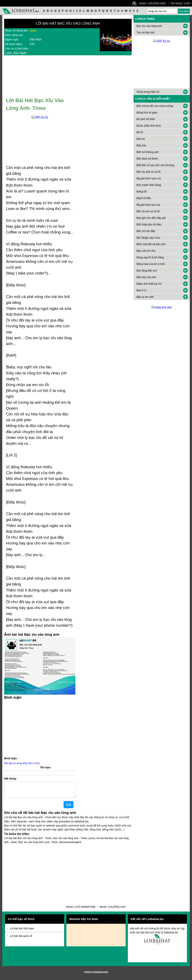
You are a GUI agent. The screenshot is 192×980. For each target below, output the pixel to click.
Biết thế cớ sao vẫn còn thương (155, 165)
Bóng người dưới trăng (150, 257)
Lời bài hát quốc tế (21, 939)
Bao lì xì (141, 290)
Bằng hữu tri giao (147, 113)
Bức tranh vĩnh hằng (149, 185)
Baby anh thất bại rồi (149, 284)
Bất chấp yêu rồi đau (149, 224)
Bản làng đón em (147, 271)
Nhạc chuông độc (153, 3)
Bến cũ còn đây (146, 231)
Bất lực (141, 139)
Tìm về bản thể (145, 33)
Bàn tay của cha (146, 277)
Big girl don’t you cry (149, 178)
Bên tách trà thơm (147, 159)
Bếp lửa (141, 145)
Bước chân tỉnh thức (149, 126)
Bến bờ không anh (148, 152)
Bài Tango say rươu (148, 238)
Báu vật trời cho (146, 251)
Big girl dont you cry (148, 205)
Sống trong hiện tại (148, 92)
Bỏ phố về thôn (146, 119)
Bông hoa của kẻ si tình (151, 264)
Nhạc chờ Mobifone (81, 910)
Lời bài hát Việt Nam (22, 931)
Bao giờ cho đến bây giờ (151, 218)
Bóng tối (141, 192)
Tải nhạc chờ (180, 3)
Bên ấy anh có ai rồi (148, 172)
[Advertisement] (40, 728)
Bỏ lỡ (140, 132)
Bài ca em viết (145, 297)
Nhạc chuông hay (113, 910)
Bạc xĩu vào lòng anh (149, 26)
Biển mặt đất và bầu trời (151, 244)
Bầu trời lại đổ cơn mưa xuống (155, 106)
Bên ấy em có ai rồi (148, 211)
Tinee (33, 30)
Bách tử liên (144, 198)
